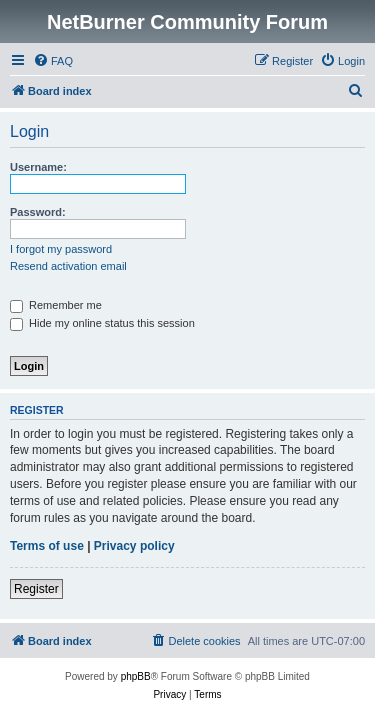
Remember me (56, 305)
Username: (38, 167)
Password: (38, 212)
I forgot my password (61, 249)
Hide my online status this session (102, 323)
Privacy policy (134, 546)
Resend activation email (68, 266)
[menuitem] (53, 61)
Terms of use (47, 546)
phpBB (136, 676)
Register (36, 589)
